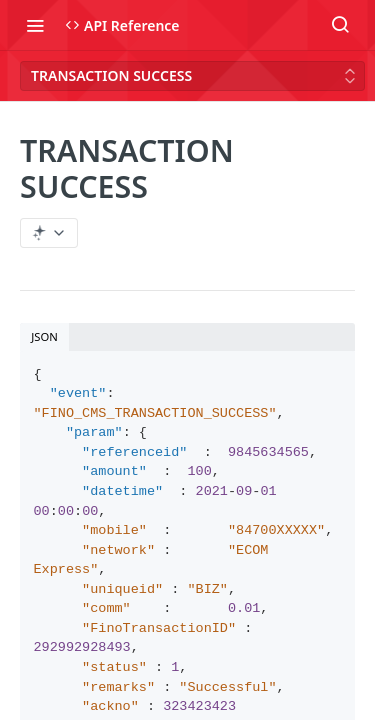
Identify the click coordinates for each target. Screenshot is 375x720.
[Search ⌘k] (340, 25)
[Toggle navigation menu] (35, 25)
